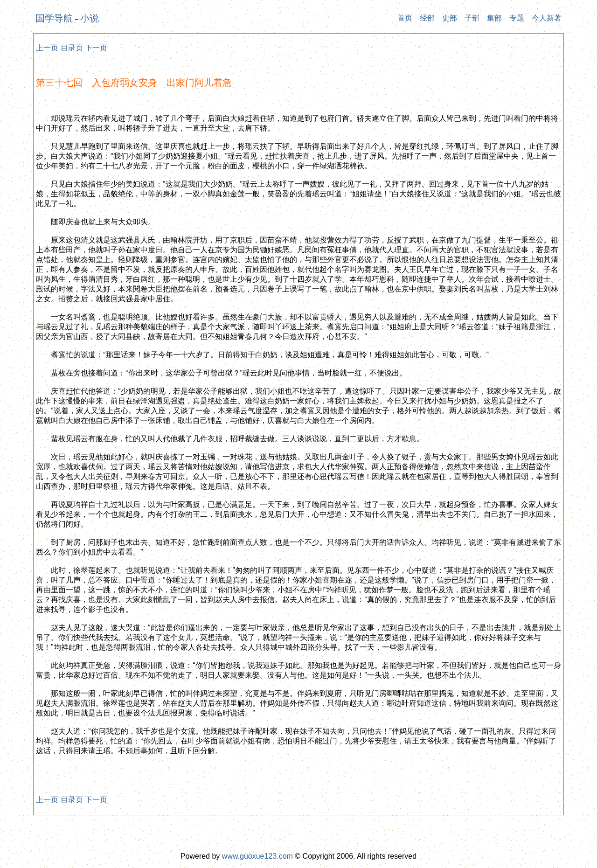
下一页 (96, 48)
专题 (517, 18)
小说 (90, 18)
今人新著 (547, 18)
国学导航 (54, 18)
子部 (472, 18)
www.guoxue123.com (257, 856)
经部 (427, 18)
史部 (450, 18)
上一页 (47, 48)
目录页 (72, 48)
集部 (494, 18)
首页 (405, 18)
